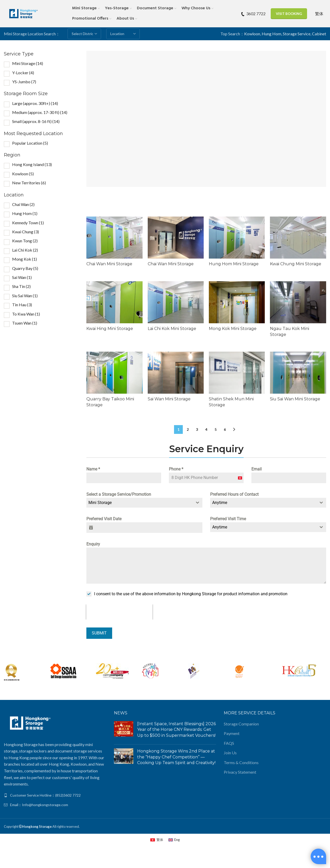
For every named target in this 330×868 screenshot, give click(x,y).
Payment (232, 733)
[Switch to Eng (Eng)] (174, 840)
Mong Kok (24, 259)
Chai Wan (23, 204)
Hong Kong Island (32, 164)
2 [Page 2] (188, 429)
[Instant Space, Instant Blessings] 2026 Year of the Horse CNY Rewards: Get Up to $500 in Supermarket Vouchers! (176, 730)
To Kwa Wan (26, 314)
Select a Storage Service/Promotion (119, 494)
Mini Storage (28, 63)
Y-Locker (23, 73)
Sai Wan (22, 277)
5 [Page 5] (216, 429)
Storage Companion (241, 724)
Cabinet (319, 34)
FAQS (229, 743)
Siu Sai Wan (25, 296)
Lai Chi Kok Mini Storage (172, 329)
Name (93, 469)
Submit (99, 633)
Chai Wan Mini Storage (109, 264)
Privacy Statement (240, 772)
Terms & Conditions (241, 762)
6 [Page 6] (225, 429)
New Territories (29, 183)
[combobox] (144, 503)
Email (257, 469)
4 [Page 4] (206, 429)
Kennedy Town (28, 223)
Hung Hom (271, 34)
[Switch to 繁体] (319, 14)
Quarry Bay (25, 268)
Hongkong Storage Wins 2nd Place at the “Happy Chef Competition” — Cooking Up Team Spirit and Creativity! (176, 757)
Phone (176, 469)
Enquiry (93, 544)
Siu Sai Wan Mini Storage (295, 399)
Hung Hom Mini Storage (234, 264)
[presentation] (119, 612)
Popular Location (30, 143)
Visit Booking (289, 14)
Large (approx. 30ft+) (35, 103)
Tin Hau (22, 305)
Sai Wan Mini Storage (169, 399)
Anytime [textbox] (220, 503)
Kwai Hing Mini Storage (110, 329)
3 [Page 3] (197, 429)
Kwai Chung (26, 232)
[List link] (55, 795)
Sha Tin (21, 286)
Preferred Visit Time (228, 519)
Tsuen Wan (25, 323)
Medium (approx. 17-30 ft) (40, 112)
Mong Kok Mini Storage (233, 329)
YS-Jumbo (24, 82)
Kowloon (252, 34)
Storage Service (297, 34)
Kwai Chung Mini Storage (296, 264)
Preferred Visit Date (104, 519)
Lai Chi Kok (25, 250)
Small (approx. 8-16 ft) (36, 121)
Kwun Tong (25, 241)
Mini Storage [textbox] (100, 503)
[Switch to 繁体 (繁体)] (157, 840)
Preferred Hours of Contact (234, 494)
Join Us (230, 753)
